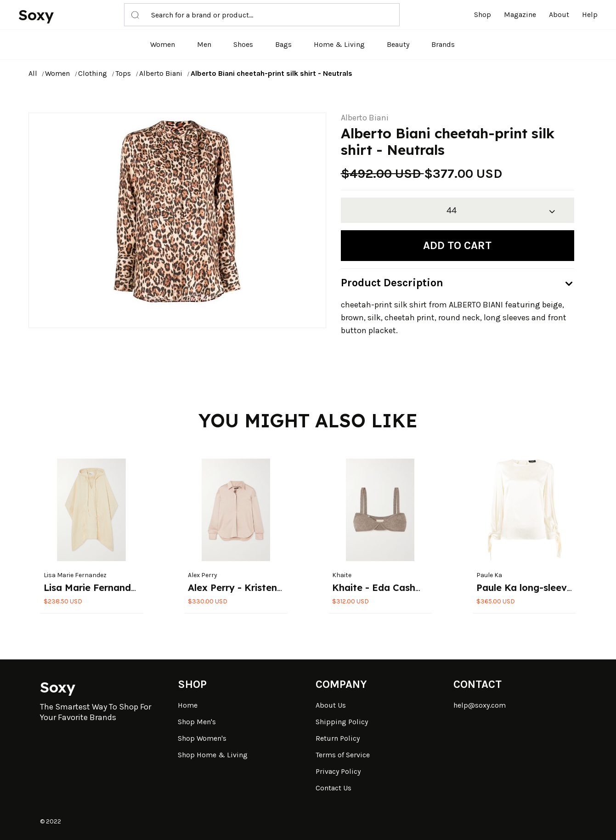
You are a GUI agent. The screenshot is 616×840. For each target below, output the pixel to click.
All (33, 73)
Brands (443, 44)
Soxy (36, 15)
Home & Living (339, 44)
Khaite (342, 575)
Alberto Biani (161, 73)
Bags (283, 44)
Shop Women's (202, 738)
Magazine (520, 14)
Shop (483, 14)
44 (452, 210)
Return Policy (338, 738)
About (559, 14)
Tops (123, 73)
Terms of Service (343, 755)
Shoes (243, 44)
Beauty (398, 44)
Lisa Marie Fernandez (75, 575)
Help (590, 14)
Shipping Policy (342, 722)
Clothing (93, 73)
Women (163, 44)
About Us (331, 705)
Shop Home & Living (213, 755)
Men (204, 44)
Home (188, 705)
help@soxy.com (480, 705)
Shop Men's (197, 722)
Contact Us (333, 788)
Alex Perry (203, 575)
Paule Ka (489, 575)
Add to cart (457, 245)
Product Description (392, 283)
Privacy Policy (338, 771)
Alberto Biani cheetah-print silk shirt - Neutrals (271, 73)
